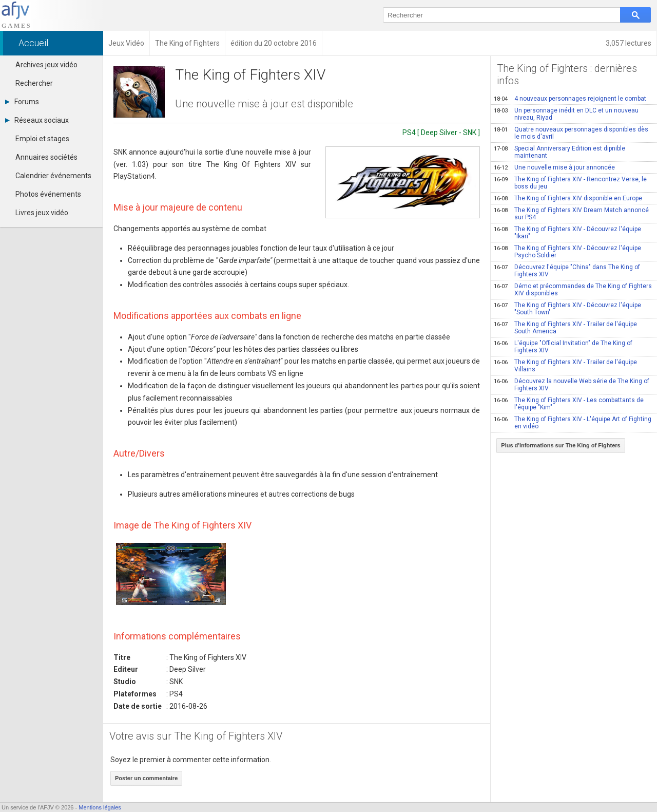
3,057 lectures (629, 43)
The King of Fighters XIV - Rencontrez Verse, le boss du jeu (570, 183)
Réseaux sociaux (37, 120)
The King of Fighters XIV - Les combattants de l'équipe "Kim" (569, 404)
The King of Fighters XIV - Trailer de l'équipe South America (565, 328)
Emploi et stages (42, 139)
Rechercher (34, 83)
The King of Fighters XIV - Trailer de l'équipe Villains (565, 366)
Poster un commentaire (146, 778)
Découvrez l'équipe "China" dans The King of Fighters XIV (567, 271)
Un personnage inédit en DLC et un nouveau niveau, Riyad (566, 114)
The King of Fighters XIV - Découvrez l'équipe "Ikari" (567, 233)
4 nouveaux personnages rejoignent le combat (570, 99)
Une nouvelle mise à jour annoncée (554, 167)
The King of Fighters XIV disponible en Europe (568, 198)
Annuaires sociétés (46, 157)
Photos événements (48, 194)
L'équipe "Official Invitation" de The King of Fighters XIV (563, 347)
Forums (22, 102)
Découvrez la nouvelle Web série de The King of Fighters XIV (572, 385)
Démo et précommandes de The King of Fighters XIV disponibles (573, 290)
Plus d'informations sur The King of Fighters (561, 445)
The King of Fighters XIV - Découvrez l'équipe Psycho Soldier (567, 252)
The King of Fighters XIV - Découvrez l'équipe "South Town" (567, 309)
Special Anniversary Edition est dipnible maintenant (559, 152)
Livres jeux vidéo (42, 213)
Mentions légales (100, 807)
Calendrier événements (53, 176)
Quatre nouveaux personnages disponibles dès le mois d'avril (571, 133)
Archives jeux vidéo (46, 65)
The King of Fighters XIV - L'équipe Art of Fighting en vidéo (573, 423)
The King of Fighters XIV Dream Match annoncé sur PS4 (571, 214)
